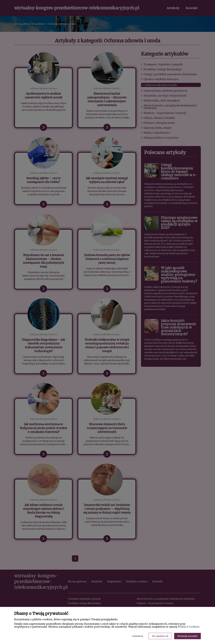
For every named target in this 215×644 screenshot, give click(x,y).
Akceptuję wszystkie (187, 636)
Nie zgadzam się (160, 636)
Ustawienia (137, 636)
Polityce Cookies (189, 627)
